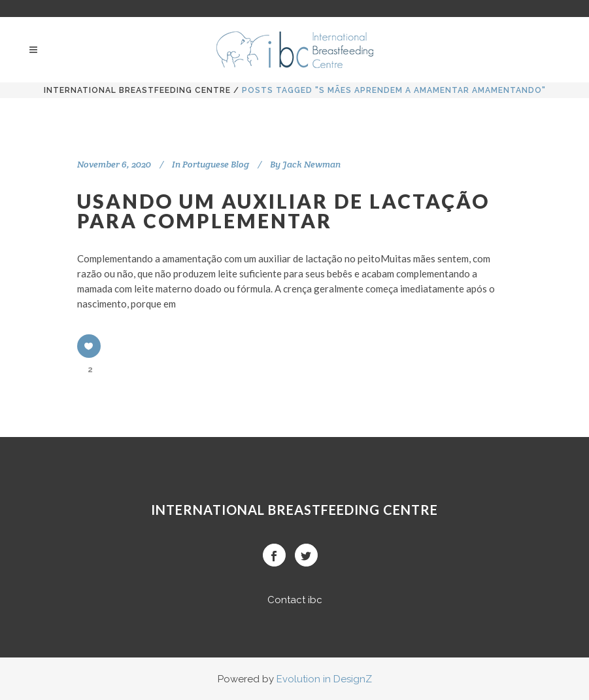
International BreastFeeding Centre (137, 90)
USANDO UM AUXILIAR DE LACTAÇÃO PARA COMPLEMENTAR (283, 211)
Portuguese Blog (216, 164)
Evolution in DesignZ (324, 679)
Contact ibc (295, 600)
